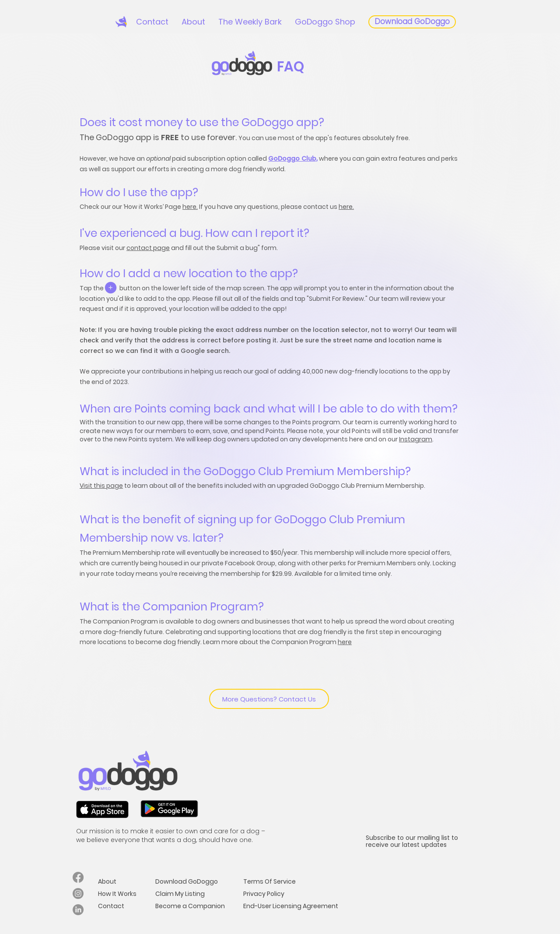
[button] (193, 22)
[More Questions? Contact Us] (269, 699)
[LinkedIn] (78, 910)
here (345, 642)
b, (315, 159)
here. (190, 207)
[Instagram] (78, 893)
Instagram (416, 439)
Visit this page (101, 486)
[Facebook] (78, 877)
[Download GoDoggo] (412, 22)
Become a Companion (190, 906)
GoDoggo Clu (290, 159)
